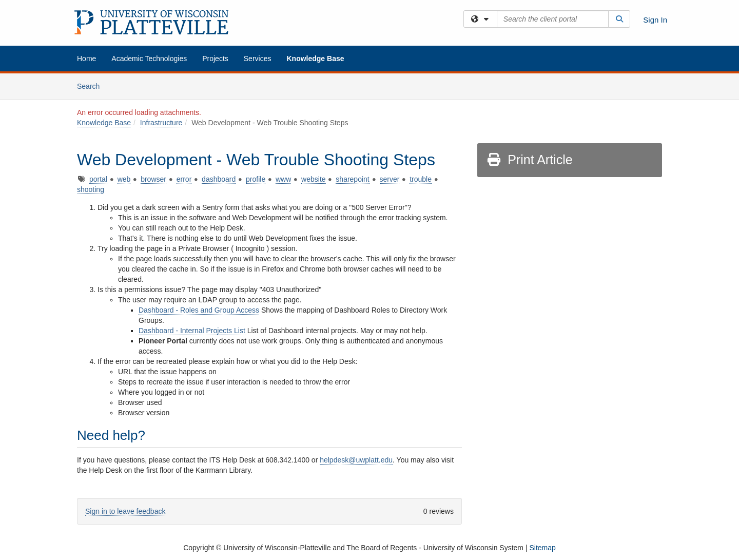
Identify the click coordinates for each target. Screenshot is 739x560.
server (390, 179)
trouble (421, 179)
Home (86, 59)
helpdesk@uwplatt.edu (356, 460)
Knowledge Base (315, 59)
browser (153, 179)
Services (258, 59)
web (124, 179)
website (313, 179)
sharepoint (352, 179)
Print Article (529, 160)
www (283, 179)
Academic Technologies (149, 59)
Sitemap (542, 548)
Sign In (655, 20)
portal (98, 179)
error (184, 179)
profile (256, 179)
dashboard (219, 179)
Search (92, 85)
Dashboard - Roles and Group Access (199, 310)
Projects (215, 59)
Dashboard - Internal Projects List (192, 331)
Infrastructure (161, 123)
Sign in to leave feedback (125, 511)
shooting (91, 189)
